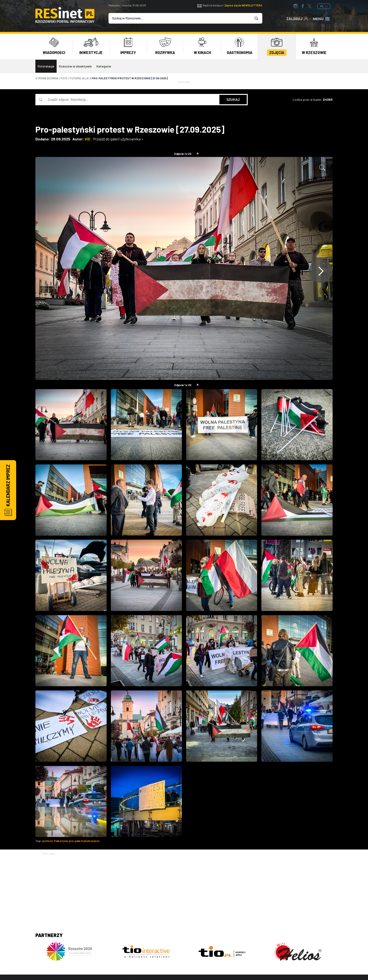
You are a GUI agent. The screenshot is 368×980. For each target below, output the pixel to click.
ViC (88, 139)
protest (48, 841)
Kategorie (104, 66)
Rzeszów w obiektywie (75, 66)
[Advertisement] (184, 889)
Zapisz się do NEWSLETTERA (243, 5)
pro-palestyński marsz (84, 841)
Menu (322, 18)
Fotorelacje (46, 66)
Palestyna (61, 841)
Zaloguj (297, 18)
